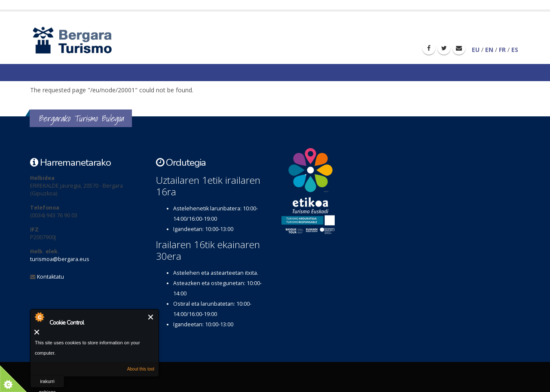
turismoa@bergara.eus (60, 259)
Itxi (151, 317)
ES (515, 50)
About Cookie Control (39, 317)
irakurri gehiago (47, 383)
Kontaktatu (50, 277)
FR (502, 50)
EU (476, 50)
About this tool (141, 369)
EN (489, 50)
